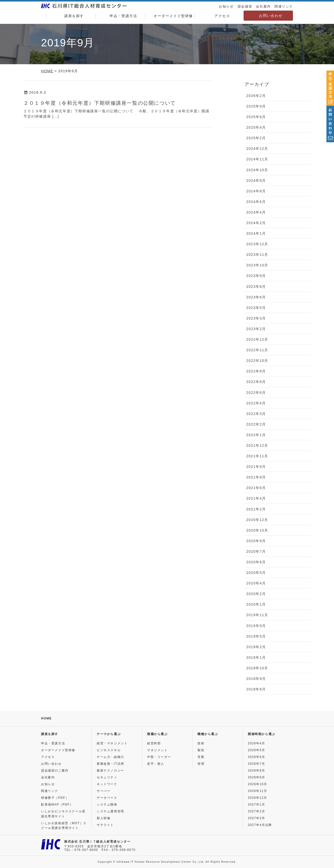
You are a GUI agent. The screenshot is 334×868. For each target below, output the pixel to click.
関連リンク (284, 6)
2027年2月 (257, 811)
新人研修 (104, 818)
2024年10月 (257, 170)
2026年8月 (257, 771)
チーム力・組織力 (110, 757)
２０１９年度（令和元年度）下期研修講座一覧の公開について (100, 103)
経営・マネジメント (112, 743)
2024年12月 (257, 149)
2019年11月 (257, 615)
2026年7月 (257, 764)
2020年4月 (256, 583)
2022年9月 (256, 371)
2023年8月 (256, 287)
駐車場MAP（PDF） (57, 805)
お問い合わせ (271, 16)
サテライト (105, 825)
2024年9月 (256, 181)
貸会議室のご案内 (55, 771)
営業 (201, 757)
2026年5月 (257, 750)
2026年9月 (257, 777)
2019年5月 (256, 636)
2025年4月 (256, 127)
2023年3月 (256, 318)
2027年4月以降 (260, 825)
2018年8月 (256, 689)
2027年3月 (257, 818)
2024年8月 (256, 191)
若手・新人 (156, 764)
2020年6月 (256, 562)
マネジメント (157, 750)
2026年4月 (257, 743)
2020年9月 (256, 541)
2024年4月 (256, 212)
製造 (201, 750)
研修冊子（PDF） (55, 798)
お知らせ (226, 6)
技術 (201, 743)
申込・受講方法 (120, 16)
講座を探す (71, 16)
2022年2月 (256, 424)
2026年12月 (258, 798)
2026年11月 (258, 791)
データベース (107, 798)
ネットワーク (107, 784)
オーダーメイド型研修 (170, 16)
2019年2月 (256, 647)
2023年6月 (256, 297)
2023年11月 (257, 255)
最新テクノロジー (110, 771)
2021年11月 (257, 456)
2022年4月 (256, 403)
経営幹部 (154, 743)
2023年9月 (256, 276)
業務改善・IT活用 (110, 764)
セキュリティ (107, 777)
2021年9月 (256, 467)
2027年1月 (257, 805)
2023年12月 (257, 244)
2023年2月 (256, 329)
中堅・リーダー (159, 757)
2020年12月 (257, 520)
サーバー (104, 791)
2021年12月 (257, 445)
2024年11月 (257, 159)
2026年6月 (257, 757)
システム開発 (107, 805)
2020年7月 (256, 551)
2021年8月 (256, 477)
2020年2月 (256, 594)
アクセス (219, 16)
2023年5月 (256, 308)
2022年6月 (256, 393)
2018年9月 (256, 679)
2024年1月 (256, 233)
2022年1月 (256, 435)
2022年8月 (256, 382)
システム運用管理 (110, 811)
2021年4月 (256, 498)
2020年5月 (256, 573)
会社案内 (263, 6)
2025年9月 (256, 106)
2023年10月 (257, 265)
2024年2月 (256, 223)
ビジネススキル (109, 750)
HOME (46, 718)
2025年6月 (256, 117)
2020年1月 (256, 604)
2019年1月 (256, 657)
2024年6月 (256, 202)
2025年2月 (256, 138)
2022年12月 (257, 339)
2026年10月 (258, 784)
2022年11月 (257, 350)
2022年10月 (257, 361)
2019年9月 (256, 626)
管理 (201, 764)
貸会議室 (245, 6)
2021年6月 (256, 488)
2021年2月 (256, 509)
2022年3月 (256, 414)
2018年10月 (257, 668)
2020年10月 (257, 530)
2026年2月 (256, 96)
